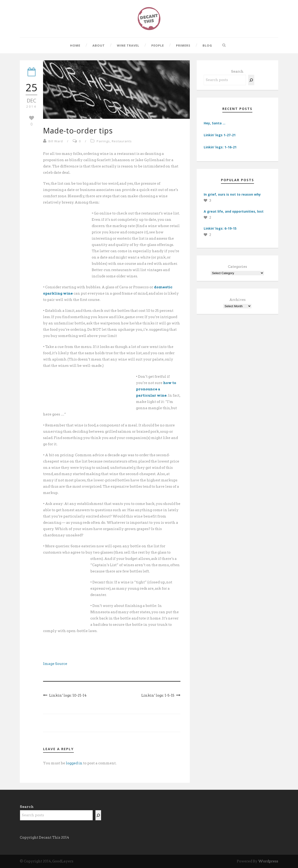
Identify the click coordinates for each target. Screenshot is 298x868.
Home (75, 45)
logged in (74, 763)
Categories (237, 267)
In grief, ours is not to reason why (232, 194)
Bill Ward (56, 141)
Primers (183, 45)
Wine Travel (128, 45)
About (99, 45)
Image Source (55, 664)
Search (237, 71)
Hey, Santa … (215, 123)
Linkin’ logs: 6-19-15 (220, 228)
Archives (237, 300)
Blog (207, 45)
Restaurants (122, 141)
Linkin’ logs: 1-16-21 (220, 147)
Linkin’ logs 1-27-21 (220, 135)
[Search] (251, 80)
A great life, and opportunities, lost (234, 211)
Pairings (103, 141)
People (158, 45)
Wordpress (268, 861)
